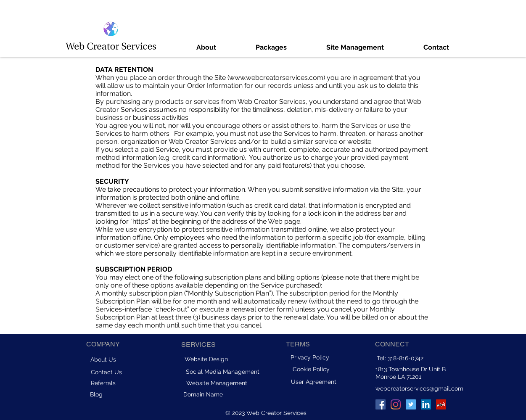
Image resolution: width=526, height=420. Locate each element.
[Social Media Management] (223, 372)
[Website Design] (206, 359)
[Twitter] (411, 404)
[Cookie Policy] (311, 369)
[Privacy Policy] (310, 357)
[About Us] (103, 359)
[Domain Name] (203, 394)
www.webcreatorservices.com (276, 78)
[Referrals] (103, 383)
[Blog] (96, 394)
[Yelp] (441, 404)
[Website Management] (217, 383)
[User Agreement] (314, 382)
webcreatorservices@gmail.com (419, 388)
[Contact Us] (106, 372)
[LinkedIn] (426, 404)
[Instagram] (396, 404)
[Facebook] (381, 404)
